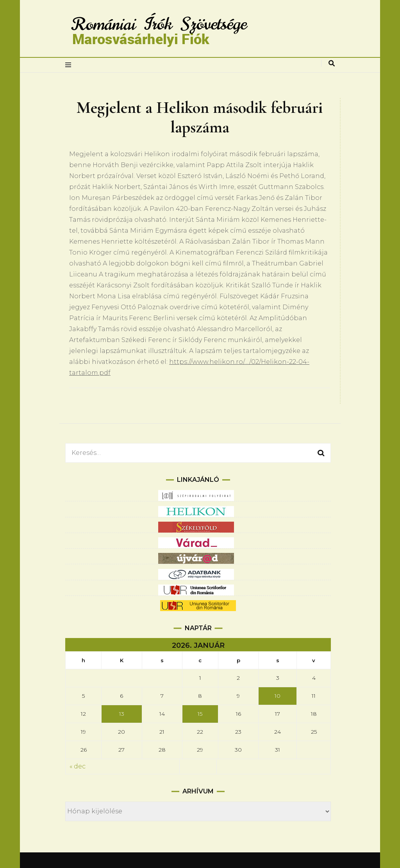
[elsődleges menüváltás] (70, 65)
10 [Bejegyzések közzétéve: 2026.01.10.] (278, 696)
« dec (78, 766)
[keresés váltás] (332, 63)
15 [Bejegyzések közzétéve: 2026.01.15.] (200, 714)
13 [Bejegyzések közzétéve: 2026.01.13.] (122, 714)
